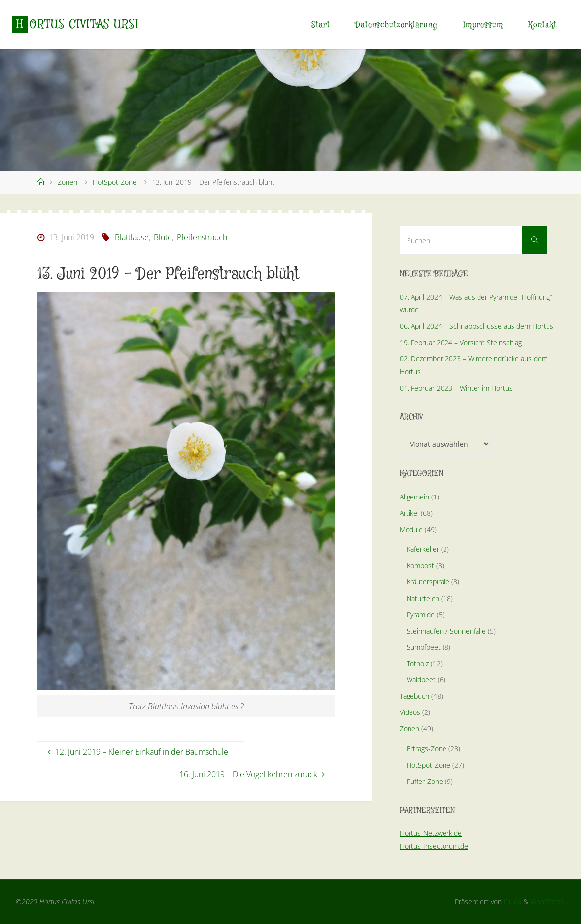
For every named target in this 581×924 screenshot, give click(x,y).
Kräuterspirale (428, 582)
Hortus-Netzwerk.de (431, 833)
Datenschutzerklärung (396, 25)
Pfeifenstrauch (202, 237)
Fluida (512, 902)
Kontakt (543, 25)
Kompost (420, 565)
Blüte (163, 237)
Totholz (418, 663)
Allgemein (414, 497)
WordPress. (548, 902)
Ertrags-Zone (427, 749)
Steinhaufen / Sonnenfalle (446, 631)
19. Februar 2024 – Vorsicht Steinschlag (461, 342)
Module (411, 529)
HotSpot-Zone (115, 182)
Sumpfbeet (424, 647)
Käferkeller (423, 549)
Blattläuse (132, 237)
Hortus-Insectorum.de (434, 846)
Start (321, 25)
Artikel (409, 513)
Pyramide (421, 615)
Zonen (68, 182)
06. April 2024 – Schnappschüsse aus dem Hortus (477, 326)
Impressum (483, 25)
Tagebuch (414, 696)
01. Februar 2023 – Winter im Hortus (456, 388)
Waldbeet (421, 680)
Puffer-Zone (425, 781)
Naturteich (423, 598)
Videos (410, 712)
